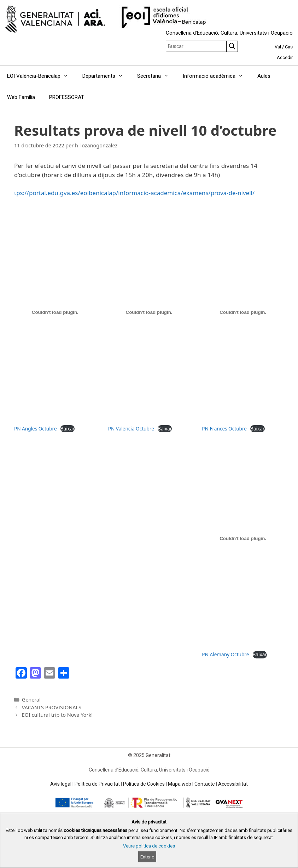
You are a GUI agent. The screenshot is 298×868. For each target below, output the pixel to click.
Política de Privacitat (97, 784)
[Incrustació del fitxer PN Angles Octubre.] (55, 312)
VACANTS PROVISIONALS (52, 707)
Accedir (285, 57)
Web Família (21, 97)
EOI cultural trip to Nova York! (57, 715)
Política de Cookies (144, 784)
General (31, 700)
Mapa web (180, 784)
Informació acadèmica (217, 76)
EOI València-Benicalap (41, 76)
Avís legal (61, 784)
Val (278, 47)
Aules (264, 76)
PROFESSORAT (67, 97)
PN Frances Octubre (224, 429)
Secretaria (156, 76)
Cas (289, 47)
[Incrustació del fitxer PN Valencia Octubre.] (149, 312)
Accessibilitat (233, 784)
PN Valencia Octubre (131, 429)
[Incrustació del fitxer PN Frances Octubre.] (243, 312)
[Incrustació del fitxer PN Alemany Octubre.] (243, 538)
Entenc (147, 857)
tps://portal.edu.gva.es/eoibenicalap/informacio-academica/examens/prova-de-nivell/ (134, 193)
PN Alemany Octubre (225, 654)
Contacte (205, 784)
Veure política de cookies (149, 846)
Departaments (106, 76)
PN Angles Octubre (36, 429)
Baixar (68, 429)
